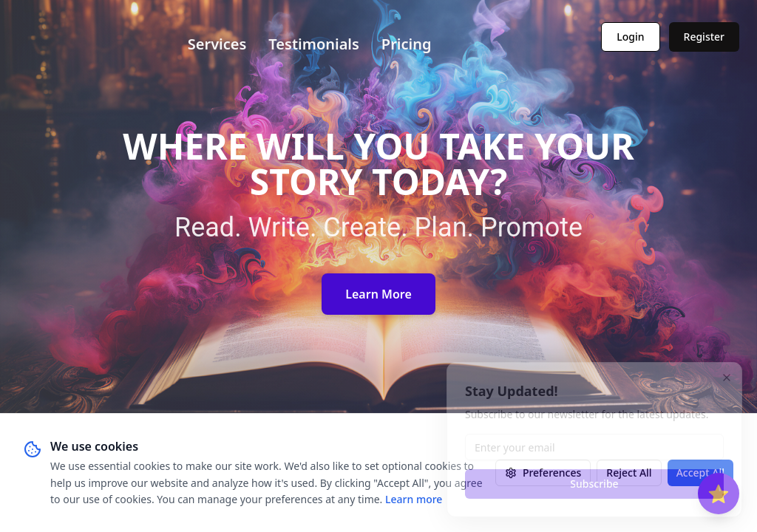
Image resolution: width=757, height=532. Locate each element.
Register (704, 37)
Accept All (700, 473)
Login (630, 37)
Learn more (414, 499)
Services (217, 44)
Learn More (378, 294)
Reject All (629, 473)
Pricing (407, 44)
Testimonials (314, 44)
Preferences (543, 473)
